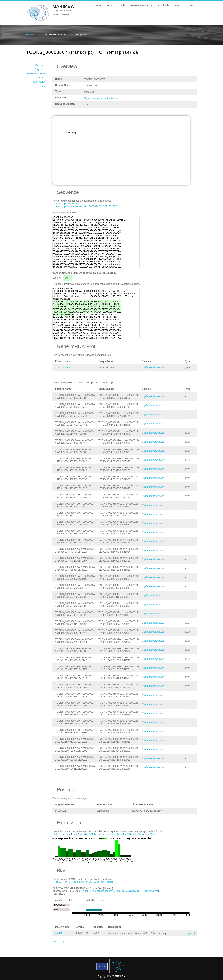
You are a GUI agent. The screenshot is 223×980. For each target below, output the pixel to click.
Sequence (40, 69)
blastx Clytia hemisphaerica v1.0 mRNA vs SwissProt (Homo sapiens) (120, 891)
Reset (132, 834)
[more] (191, 933)
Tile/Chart (122, 834)
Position (41, 78)
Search (110, 5)
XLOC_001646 (63, 367)
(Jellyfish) (101, 98)
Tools (122, 5)
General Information (141, 5)
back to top (58, 941)
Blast (43, 86)
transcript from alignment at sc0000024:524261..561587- (87, 206)
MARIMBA (63, 6)
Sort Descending (61, 834)
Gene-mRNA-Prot (36, 73)
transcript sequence (67, 204)
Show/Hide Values (147, 834)
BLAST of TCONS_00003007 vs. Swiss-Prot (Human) (85, 882)
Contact (190, 5)
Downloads (163, 5)
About (177, 5)
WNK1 (59, 933)
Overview (40, 65)
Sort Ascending (81, 834)
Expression (39, 82)
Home (98, 5)
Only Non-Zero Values (103, 834)
